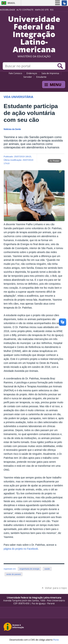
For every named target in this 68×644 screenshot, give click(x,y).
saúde (47, 569)
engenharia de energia (29, 569)
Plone (56, 640)
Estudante (41, 77)
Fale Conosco (15, 73)
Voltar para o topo (56, 588)
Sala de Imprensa (50, 73)
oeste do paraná (14, 574)
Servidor (28, 77)
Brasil (11, 3)
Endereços (32, 73)
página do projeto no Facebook (21, 549)
